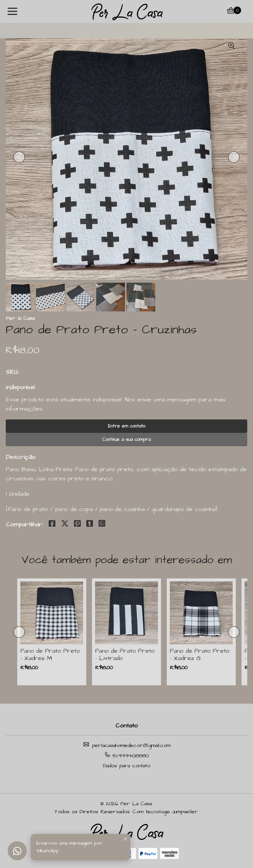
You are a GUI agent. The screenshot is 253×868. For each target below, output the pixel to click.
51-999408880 (127, 756)
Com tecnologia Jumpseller (165, 812)
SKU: (12, 372)
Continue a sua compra (127, 440)
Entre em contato (127, 426)
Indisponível (20, 387)
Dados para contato (127, 766)
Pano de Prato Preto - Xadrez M (50, 655)
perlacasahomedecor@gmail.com (127, 745)
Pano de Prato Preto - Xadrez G (200, 655)
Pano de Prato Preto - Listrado (125, 655)
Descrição (21, 457)
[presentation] (19, 157)
